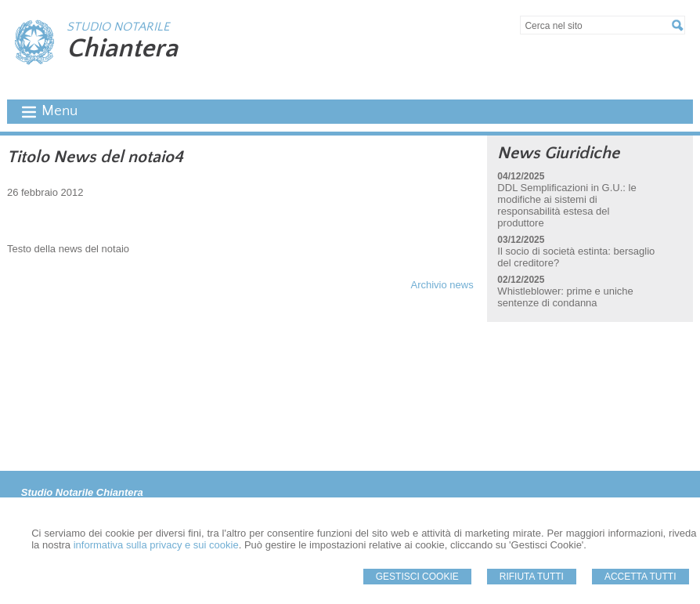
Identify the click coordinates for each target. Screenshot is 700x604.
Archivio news (442, 285)
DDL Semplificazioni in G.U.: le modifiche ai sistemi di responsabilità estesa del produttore (566, 205)
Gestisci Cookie (417, 577)
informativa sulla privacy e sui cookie (156, 545)
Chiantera (122, 49)
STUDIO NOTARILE (118, 27)
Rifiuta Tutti (532, 577)
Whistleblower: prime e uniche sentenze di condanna (565, 297)
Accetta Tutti (640, 577)
